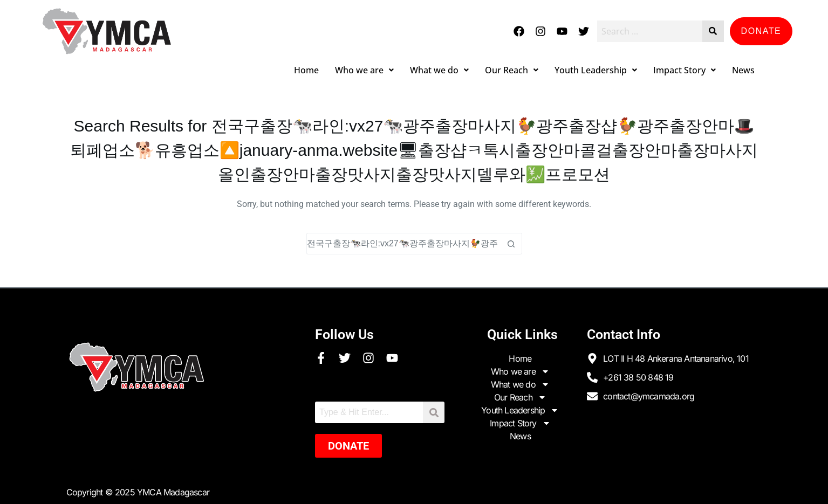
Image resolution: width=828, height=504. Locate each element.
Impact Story (685, 70)
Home (306, 70)
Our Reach (512, 70)
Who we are (364, 70)
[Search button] (511, 244)
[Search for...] (403, 244)
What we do (439, 70)
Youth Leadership (596, 70)
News (743, 70)
